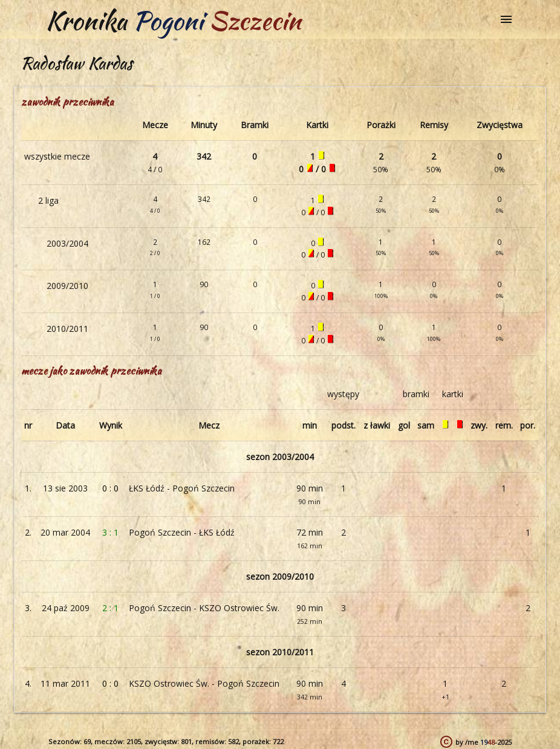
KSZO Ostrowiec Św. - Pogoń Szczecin (204, 683)
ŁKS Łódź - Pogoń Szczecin (182, 488)
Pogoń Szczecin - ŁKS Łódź (182, 532)
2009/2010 (67, 286)
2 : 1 (110, 608)
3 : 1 (110, 532)
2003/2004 (67, 243)
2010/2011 (67, 329)
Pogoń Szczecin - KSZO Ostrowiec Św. (204, 608)
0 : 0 (110, 488)
